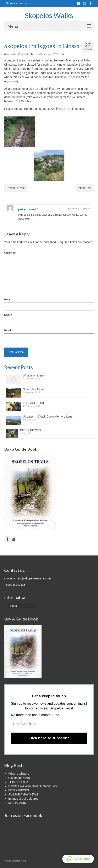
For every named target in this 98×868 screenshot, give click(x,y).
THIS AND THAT (34, 403)
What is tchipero (33, 375)
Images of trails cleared (23, 799)
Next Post (85, 188)
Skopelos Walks (49, 15)
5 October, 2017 (75, 209)
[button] (78, 859)
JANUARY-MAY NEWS (23, 794)
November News (34, 389)
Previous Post (16, 188)
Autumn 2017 (51, 54)
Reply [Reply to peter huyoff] (87, 209)
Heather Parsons (18, 54)
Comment (10, 253)
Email (8, 315)
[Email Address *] (49, 724)
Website (9, 330)
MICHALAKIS (17, 803)
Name (8, 299)
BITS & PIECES (31, 430)
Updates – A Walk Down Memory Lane (48, 416)
